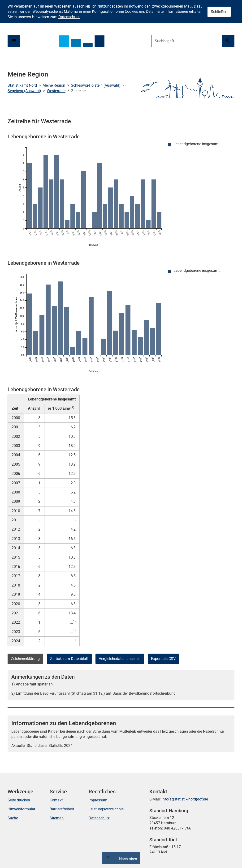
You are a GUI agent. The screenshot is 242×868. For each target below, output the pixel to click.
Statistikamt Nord (22, 85)
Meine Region (54, 85)
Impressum (98, 800)
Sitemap (57, 818)
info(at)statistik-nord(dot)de (185, 799)
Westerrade (56, 91)
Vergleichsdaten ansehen (120, 659)
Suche (13, 818)
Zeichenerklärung (25, 659)
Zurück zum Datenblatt (69, 659)
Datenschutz (99, 818)
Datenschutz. (69, 17)
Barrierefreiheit (62, 809)
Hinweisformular (21, 809)
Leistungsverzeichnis (106, 809)
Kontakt (56, 800)
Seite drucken (19, 800)
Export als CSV (163, 659)
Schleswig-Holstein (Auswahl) (96, 85)
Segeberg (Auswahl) (24, 91)
